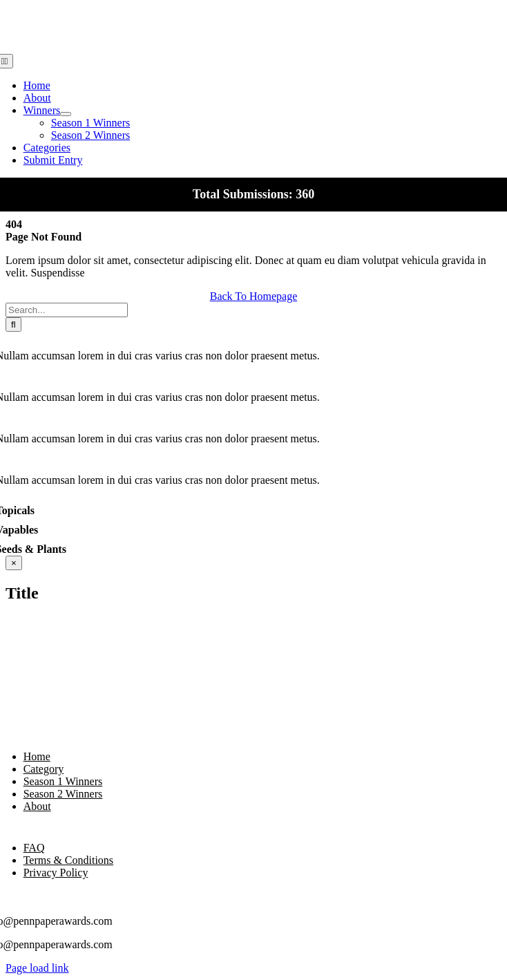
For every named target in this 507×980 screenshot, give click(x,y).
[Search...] (67, 310)
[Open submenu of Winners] (66, 114)
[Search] (13, 324)
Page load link (37, 968)
